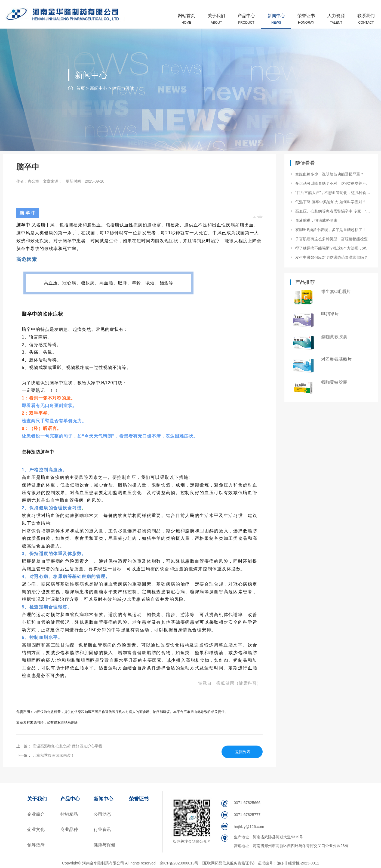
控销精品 (69, 814)
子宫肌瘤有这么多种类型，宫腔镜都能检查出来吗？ (333, 239)
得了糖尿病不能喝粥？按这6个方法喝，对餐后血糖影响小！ (333, 248)
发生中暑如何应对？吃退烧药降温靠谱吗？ (331, 257)
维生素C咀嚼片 (336, 292)
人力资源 (336, 19)
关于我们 (216, 19)
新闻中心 (276, 19)
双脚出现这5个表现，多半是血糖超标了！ (331, 230)
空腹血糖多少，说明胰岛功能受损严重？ (330, 174)
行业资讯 (102, 829)
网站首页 (186, 19)
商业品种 (69, 829)
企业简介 (36, 814)
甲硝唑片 (330, 314)
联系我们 (366, 19)
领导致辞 (36, 845)
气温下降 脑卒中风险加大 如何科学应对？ (331, 202)
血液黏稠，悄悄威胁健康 (316, 220)
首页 (81, 88)
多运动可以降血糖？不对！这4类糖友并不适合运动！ (333, 183)
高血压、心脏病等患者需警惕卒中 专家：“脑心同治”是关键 (333, 211)
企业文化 (36, 829)
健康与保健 (123, 88)
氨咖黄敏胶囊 (334, 337)
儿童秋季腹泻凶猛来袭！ (53, 755)
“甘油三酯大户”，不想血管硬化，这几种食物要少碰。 (333, 193)
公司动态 (102, 814)
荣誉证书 (306, 19)
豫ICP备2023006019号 (179, 863)
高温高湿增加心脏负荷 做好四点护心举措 (67, 746)
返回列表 (243, 752)
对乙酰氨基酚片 (336, 359)
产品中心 (246, 19)
